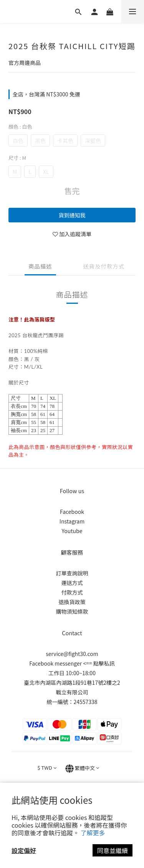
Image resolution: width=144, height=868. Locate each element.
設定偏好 (24, 850)
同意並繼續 (113, 850)
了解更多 (93, 833)
